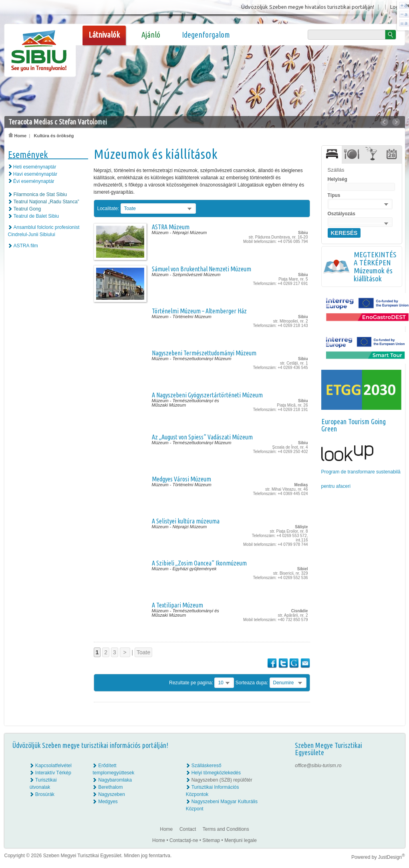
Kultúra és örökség (54, 136)
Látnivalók (104, 35)
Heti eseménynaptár (35, 167)
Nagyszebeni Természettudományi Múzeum (204, 353)
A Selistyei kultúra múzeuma (186, 521)
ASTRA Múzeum (171, 227)
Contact (188, 829)
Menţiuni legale (241, 840)
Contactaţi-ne (184, 840)
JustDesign (392, 857)
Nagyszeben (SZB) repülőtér (222, 780)
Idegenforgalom (206, 35)
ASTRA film (26, 246)
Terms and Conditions (226, 829)
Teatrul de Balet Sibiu (36, 216)
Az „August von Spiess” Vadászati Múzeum (202, 437)
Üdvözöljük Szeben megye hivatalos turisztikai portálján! (308, 7)
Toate (143, 652)
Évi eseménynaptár (34, 181)
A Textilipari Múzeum (177, 605)
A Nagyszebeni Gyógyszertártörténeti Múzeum (207, 395)
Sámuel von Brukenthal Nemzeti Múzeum (201, 269)
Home (18, 136)
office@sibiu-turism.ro (318, 766)
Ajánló (151, 35)
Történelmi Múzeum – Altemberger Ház (199, 311)
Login (397, 7)
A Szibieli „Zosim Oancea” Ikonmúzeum (199, 563)
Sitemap (211, 840)
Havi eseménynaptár (35, 174)
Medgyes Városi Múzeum (181, 479)
